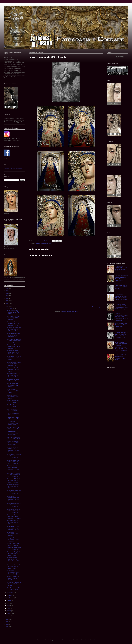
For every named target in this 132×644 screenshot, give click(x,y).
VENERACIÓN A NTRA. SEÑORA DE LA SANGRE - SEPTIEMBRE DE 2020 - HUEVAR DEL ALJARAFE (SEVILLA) (122, 346)
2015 (7, 619)
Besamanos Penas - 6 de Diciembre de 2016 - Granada (13, 511)
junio (9, 606)
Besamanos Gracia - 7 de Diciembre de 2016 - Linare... (13, 567)
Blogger (96, 640)
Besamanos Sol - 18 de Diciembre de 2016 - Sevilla (14, 358)
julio (9, 603)
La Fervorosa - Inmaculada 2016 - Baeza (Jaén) (13, 423)
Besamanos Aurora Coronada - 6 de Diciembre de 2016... (14, 516)
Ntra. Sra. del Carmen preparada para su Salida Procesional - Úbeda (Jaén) (121, 278)
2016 (7, 306)
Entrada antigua (97, 307)
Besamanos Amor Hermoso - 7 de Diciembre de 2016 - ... (14, 560)
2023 (7, 288)
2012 (7, 627)
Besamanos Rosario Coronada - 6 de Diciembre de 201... (13, 528)
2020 (7, 296)
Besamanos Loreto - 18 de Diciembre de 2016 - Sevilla (14, 329)
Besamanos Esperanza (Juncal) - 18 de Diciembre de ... (14, 364)
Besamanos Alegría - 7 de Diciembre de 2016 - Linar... (14, 553)
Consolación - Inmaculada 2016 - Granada (13, 534)
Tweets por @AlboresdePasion (13, 169)
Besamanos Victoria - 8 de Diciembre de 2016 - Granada (14, 486)
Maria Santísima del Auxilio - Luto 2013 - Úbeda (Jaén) (121, 325)
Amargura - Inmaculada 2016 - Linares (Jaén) (14, 584)
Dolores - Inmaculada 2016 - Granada (13, 544)
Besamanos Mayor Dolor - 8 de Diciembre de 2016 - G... (14, 449)
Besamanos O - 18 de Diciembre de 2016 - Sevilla (14, 370)
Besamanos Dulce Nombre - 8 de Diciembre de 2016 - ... (14, 468)
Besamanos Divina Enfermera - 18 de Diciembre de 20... (13, 352)
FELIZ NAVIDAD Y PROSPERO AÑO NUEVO (13, 312)
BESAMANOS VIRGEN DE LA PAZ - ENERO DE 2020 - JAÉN (121, 269)
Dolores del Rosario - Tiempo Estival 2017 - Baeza (121, 287)
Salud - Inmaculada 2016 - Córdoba (12, 410)
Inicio (68, 307)
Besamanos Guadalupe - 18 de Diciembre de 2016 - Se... (14, 341)
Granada (38, 244)
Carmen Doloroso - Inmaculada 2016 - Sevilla (13, 391)
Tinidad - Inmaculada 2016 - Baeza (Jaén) (14, 418)
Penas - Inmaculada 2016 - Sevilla (13, 402)
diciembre (10, 308)
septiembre (11, 598)
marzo (9, 611)
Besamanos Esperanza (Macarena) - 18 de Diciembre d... (14, 346)
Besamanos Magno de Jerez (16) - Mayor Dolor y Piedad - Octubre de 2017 (122, 335)
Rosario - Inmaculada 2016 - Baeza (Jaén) (14, 428)
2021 (7, 293)
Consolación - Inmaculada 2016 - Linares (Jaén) (13, 572)
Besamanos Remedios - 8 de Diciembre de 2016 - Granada (13, 475)
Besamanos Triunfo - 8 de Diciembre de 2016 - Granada (13, 480)
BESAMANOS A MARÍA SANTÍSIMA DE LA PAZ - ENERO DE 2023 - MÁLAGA (121, 297)
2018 (7, 301)
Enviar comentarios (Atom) (70, 312)
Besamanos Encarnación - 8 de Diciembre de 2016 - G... (14, 499)
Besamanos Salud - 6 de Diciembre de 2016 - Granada (13, 522)
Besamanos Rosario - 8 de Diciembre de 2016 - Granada (14, 456)
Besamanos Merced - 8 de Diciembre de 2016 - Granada (14, 505)
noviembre (10, 593)
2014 (7, 622)
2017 (7, 303)
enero (9, 616)
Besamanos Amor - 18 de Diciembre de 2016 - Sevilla (13, 375)
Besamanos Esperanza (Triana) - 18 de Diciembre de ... (14, 335)
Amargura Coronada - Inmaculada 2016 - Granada (13, 539)
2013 (7, 624)
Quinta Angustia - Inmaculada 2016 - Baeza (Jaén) (13, 433)
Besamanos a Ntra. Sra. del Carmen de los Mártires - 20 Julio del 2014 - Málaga (121, 307)
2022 (7, 291)
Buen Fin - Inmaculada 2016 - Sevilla (13, 406)
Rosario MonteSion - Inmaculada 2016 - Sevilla (13, 385)
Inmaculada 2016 (46, 244)
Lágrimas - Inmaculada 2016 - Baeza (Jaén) (14, 438)
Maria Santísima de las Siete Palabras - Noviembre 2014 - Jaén (122, 357)
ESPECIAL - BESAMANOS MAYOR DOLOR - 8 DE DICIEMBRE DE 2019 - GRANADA (122, 317)
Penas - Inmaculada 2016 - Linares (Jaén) (13, 578)
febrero (9, 613)
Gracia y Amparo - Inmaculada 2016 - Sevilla (13, 397)
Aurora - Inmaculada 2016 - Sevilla (13, 380)
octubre (10, 595)
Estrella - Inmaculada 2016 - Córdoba (13, 414)
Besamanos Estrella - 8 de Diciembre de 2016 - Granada (14, 462)
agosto (9, 601)
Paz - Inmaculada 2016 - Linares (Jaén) (14, 589)
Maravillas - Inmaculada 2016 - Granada (14, 549)
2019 (7, 298)
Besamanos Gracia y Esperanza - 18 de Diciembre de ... (13, 324)
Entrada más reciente (37, 307)
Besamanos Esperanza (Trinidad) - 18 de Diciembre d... (14, 318)
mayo (9, 608)
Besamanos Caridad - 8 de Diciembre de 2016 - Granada (14, 492)
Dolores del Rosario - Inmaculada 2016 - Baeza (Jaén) (13, 443)
